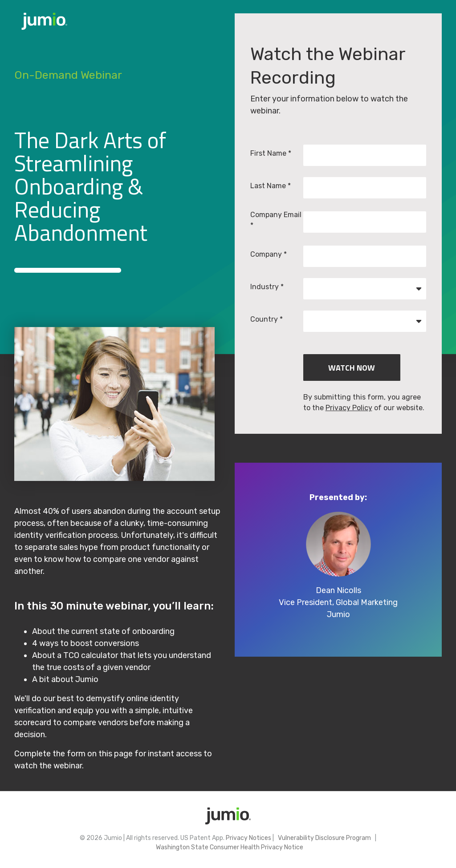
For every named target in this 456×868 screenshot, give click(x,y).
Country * (267, 319)
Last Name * (271, 186)
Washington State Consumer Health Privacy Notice (228, 847)
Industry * (267, 287)
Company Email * (276, 220)
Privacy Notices (248, 838)
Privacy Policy (349, 408)
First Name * (271, 153)
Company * (269, 254)
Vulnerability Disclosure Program (324, 838)
